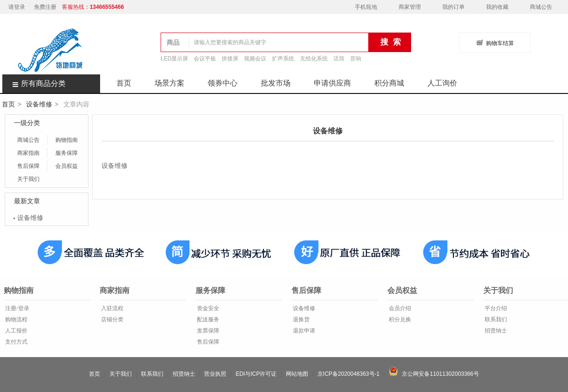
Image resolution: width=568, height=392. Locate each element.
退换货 (301, 319)
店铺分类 (112, 319)
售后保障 (28, 166)
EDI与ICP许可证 (256, 374)
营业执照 (215, 374)
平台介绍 (495, 308)
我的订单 (453, 7)
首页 (124, 83)
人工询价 (442, 83)
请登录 (17, 7)
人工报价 (16, 331)
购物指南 (67, 140)
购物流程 (16, 319)
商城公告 (541, 7)
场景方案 (169, 83)
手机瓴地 (366, 7)
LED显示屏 (174, 59)
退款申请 (303, 331)
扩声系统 (283, 59)
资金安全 (207, 308)
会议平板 (205, 59)
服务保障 (67, 153)
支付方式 (16, 342)
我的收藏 (497, 7)
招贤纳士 (495, 331)
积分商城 (389, 83)
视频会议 (255, 59)
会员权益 (67, 166)
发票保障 (207, 331)
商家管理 (410, 7)
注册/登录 (16, 308)
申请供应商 (332, 83)
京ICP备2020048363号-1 (348, 374)
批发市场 (276, 83)
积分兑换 (399, 319)
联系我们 (495, 319)
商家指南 (28, 153)
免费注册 (45, 7)
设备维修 (39, 104)
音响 (356, 59)
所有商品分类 (34, 83)
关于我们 (28, 179)
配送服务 (207, 319)
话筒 (339, 59)
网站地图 (297, 374)
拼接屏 (230, 59)
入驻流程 (112, 308)
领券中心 (223, 83)
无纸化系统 (314, 59)
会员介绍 (399, 308)
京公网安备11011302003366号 (434, 374)
